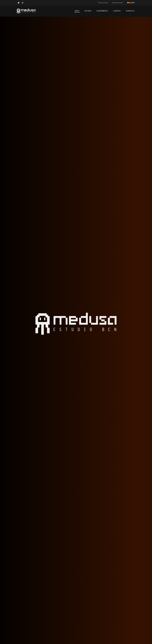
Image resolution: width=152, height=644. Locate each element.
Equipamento (102, 11)
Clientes (117, 11)
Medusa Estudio (118, 3)
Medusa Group (103, 3)
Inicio (77, 11)
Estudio (88, 11)
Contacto (130, 11)
